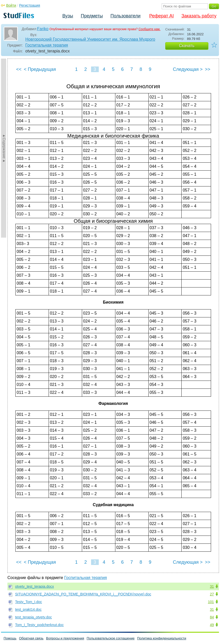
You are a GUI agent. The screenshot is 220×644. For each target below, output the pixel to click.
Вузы (68, 16)
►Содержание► (4, 148)
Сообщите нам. (149, 29)
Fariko (43, 29)
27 (212, 594)
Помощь (10, 638)
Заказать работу (199, 16)
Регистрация (30, 5)
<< (19, 69)
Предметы (92, 16)
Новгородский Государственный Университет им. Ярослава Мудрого (90, 39)
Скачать (187, 46)
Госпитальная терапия (47, 45)
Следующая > (188, 69)
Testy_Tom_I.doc (29, 602)
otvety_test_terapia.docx (35, 586)
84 (212, 617)
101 (211, 602)
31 (212, 586)
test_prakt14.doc (28, 609)
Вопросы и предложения (65, 638)
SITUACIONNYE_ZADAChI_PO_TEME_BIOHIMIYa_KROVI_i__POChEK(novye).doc (83, 594)
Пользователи (125, 16)
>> (208, 69)
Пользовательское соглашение (111, 638)
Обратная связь (31, 638)
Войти (11, 5)
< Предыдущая (40, 69)
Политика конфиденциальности (162, 638)
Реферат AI (161, 16)
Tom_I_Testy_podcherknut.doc (39, 625)
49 (212, 625)
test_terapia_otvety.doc (34, 617)
